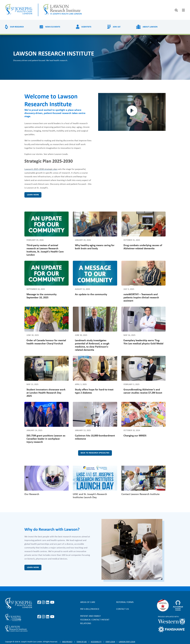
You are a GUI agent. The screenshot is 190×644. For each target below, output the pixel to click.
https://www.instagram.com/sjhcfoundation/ (44, 617)
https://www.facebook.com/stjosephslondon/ (40, 602)
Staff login (110, 642)
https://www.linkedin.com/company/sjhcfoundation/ (48, 617)
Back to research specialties (95, 453)
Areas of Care (88, 602)
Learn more (33, 195)
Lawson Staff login (127, 642)
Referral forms (125, 602)
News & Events (53, 27)
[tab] (183, 10)
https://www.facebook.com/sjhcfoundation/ (40, 617)
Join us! (117, 27)
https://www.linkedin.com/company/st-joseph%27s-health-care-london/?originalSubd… (48, 602)
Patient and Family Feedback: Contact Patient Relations (95, 620)
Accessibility (96, 642)
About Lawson (150, 27)
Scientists (86, 27)
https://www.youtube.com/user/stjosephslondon (52, 602)
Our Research (17, 27)
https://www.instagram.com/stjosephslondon (44, 602)
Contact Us (123, 609)
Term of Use (82, 642)
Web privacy (67, 642)
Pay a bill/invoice (90, 609)
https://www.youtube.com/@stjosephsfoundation (52, 617)
